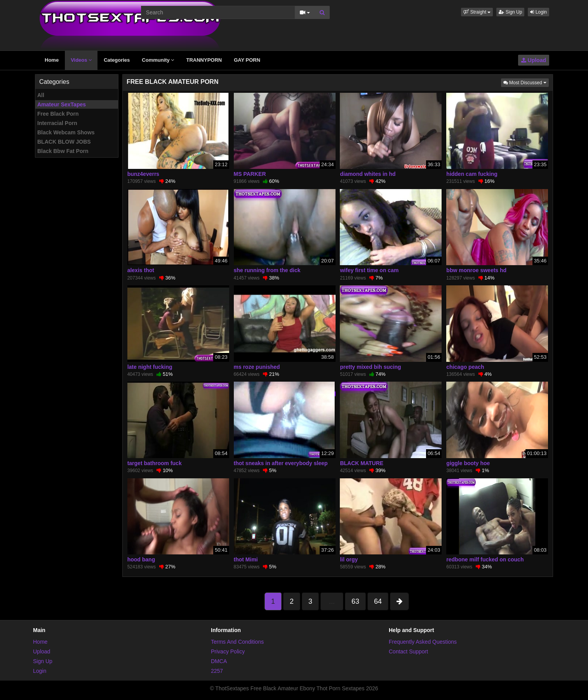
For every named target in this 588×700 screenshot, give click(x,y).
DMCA (219, 661)
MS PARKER (250, 174)
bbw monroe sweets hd (476, 270)
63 (355, 601)
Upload (534, 60)
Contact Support (408, 651)
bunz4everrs (143, 174)
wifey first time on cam (369, 270)
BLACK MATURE (362, 463)
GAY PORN (247, 60)
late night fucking (150, 367)
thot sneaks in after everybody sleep (281, 463)
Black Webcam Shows (66, 132)
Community (158, 60)
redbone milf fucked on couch (485, 559)
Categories (117, 60)
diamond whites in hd (368, 174)
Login (538, 12)
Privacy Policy (228, 651)
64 (378, 601)
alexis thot (141, 270)
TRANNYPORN (204, 60)
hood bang (141, 559)
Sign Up (510, 12)
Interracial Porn (57, 123)
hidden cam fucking (472, 174)
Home (52, 60)
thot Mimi (246, 559)
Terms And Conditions (237, 642)
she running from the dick (267, 270)
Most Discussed (526, 82)
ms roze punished (257, 367)
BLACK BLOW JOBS (64, 142)
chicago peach (465, 367)
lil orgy (349, 559)
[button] (477, 12)
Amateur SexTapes (62, 104)
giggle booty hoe (468, 463)
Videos (81, 60)
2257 (217, 671)
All (41, 95)
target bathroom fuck (155, 463)
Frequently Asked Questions (423, 642)
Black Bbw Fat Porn (63, 151)
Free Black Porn (58, 114)
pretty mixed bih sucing (370, 367)
